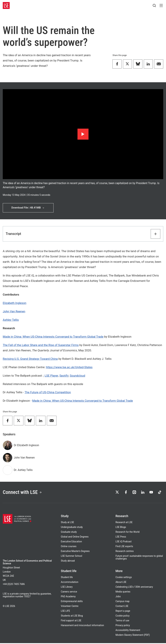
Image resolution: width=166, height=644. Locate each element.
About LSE (121, 583)
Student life (67, 578)
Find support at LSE (71, 621)
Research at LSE (124, 523)
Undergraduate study (72, 528)
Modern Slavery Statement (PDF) (133, 636)
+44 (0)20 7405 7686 (14, 585)
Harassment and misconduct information (82, 626)
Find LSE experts (124, 547)
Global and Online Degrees (75, 538)
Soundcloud (77, 376)
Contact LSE (122, 607)
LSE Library (67, 588)
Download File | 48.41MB (28, 208)
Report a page (123, 612)
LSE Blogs (121, 528)
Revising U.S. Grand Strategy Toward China (30, 359)
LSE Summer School (71, 557)
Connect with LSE (23, 493)
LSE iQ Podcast (124, 542)
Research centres (125, 552)
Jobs (118, 597)
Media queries (123, 592)
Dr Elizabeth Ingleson (26, 446)
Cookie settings (124, 578)
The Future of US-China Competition (48, 393)
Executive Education (71, 542)
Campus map (123, 602)
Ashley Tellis (11, 320)
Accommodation (69, 583)
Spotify (64, 376)
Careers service (69, 592)
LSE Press (121, 538)
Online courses (69, 547)
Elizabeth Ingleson (15, 303)
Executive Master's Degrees (75, 552)
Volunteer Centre (70, 607)
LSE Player (51, 376)
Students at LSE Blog (72, 617)
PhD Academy (68, 597)
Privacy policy (123, 626)
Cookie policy (123, 617)
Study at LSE (67, 523)
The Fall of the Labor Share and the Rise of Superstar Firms (41, 345)
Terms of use (122, 621)
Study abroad (68, 562)
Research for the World (128, 533)
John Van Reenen (14, 312)
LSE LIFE (65, 612)
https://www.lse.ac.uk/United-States (69, 367)
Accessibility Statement (128, 631)
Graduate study (69, 533)
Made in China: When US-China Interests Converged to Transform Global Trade (53, 337)
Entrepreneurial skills (72, 602)
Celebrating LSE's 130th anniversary (134, 588)
